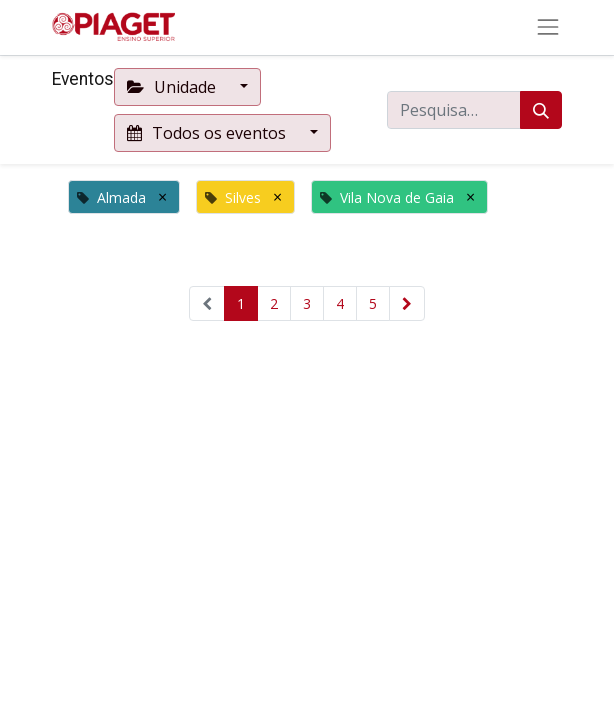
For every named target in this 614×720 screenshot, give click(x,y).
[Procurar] (541, 110)
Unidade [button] (173, 87)
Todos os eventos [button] (208, 133)
